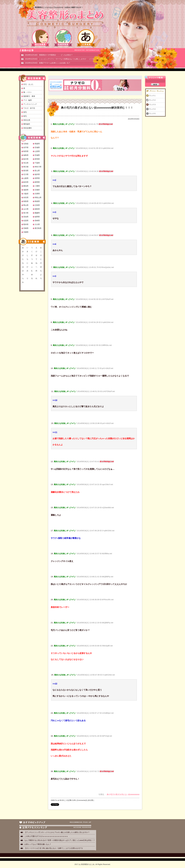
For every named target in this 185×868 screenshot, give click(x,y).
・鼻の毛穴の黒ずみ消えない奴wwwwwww (122, 794)
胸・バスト (28, 92)
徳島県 (37, 209)
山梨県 (26, 178)
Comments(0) (82, 800)
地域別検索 (63, 38)
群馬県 (37, 159)
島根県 (37, 201)
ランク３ (152, 105)
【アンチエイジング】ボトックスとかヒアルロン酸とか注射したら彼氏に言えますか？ (57, 832)
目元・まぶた (28, 84)
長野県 (37, 178)
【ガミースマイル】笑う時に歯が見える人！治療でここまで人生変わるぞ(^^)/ (54, 848)
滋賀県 (26, 190)
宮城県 (37, 147)
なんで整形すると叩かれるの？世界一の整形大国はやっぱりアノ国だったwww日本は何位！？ (60, 840)
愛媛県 (37, 213)
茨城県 (37, 155)
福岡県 (37, 217)
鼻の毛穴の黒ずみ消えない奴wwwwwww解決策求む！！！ (97, 108)
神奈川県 (38, 167)
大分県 (37, 224)
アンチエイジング (30, 104)
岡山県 (26, 205)
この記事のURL (70, 800)
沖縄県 (26, 232)
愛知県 (26, 186)
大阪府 (26, 194)
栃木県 (26, 159)
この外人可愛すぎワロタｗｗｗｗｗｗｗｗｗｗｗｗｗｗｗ (46, 836)
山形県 (37, 151)
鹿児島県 (38, 228)
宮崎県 (26, 228)
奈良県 (26, 197)
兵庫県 (37, 194)
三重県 (37, 186)
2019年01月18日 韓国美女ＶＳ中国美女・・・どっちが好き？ (49, 55)
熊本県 (26, 224)
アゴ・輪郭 (28, 100)
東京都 (26, 167)
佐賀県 (26, 221)
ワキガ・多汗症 (29, 108)
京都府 (37, 190)
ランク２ (152, 100)
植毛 (25, 116)
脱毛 (25, 112)
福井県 (37, 174)
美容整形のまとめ (65, 18)
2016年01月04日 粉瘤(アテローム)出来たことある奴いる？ (48, 63)
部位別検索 (40, 38)
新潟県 (26, 171)
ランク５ (152, 114)
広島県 (37, 205)
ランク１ (152, 96)
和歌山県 (38, 197)
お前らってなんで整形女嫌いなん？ (38, 844)
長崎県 (37, 221)
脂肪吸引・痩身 (29, 96)
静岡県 (37, 182)
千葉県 (37, 163)
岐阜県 (26, 182)
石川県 (26, 174)
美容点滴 (27, 120)
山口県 (26, 209)
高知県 (26, 217)
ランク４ (152, 109)
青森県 (37, 144)
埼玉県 (26, 163)
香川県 (26, 213)
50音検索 (86, 38)
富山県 (37, 171)
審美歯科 (27, 124)
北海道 (26, 144)
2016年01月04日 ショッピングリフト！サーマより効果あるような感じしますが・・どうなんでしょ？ (64, 59)
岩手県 (26, 147)
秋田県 (26, 151)
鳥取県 (26, 201)
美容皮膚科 (28, 128)
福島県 (26, 155)
